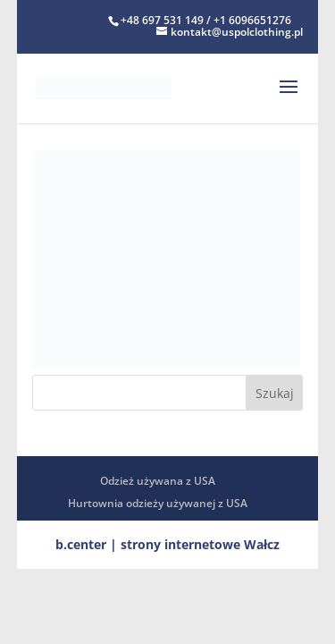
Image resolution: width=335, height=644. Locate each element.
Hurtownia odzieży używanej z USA (158, 503)
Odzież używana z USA (158, 481)
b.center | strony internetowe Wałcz (167, 544)
